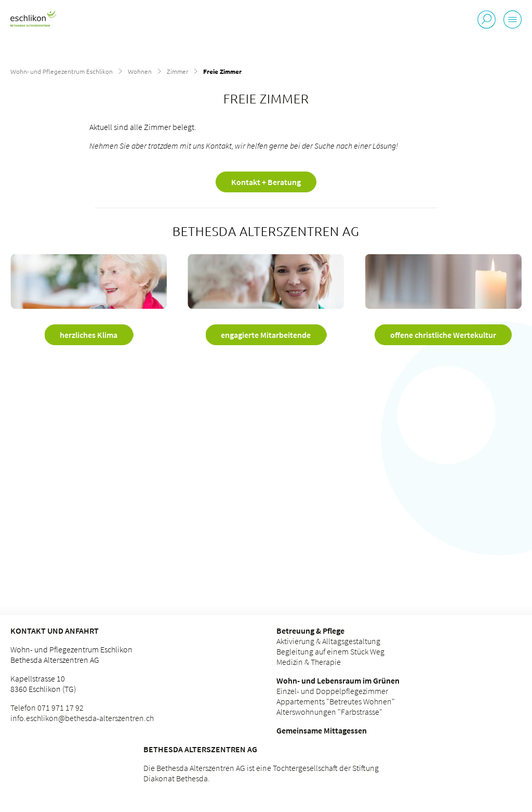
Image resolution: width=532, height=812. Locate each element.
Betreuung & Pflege (310, 631)
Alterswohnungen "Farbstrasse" (329, 712)
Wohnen (140, 71)
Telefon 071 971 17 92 (47, 708)
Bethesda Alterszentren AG (200, 749)
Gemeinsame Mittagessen (322, 730)
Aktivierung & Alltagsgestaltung (328, 641)
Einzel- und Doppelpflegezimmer (332, 691)
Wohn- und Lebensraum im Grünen (338, 680)
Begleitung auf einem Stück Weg (330, 651)
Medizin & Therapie (309, 662)
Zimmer (177, 71)
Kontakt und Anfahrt (55, 631)
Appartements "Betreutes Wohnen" (336, 701)
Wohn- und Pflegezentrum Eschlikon (62, 71)
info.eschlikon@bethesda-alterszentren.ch (82, 718)
